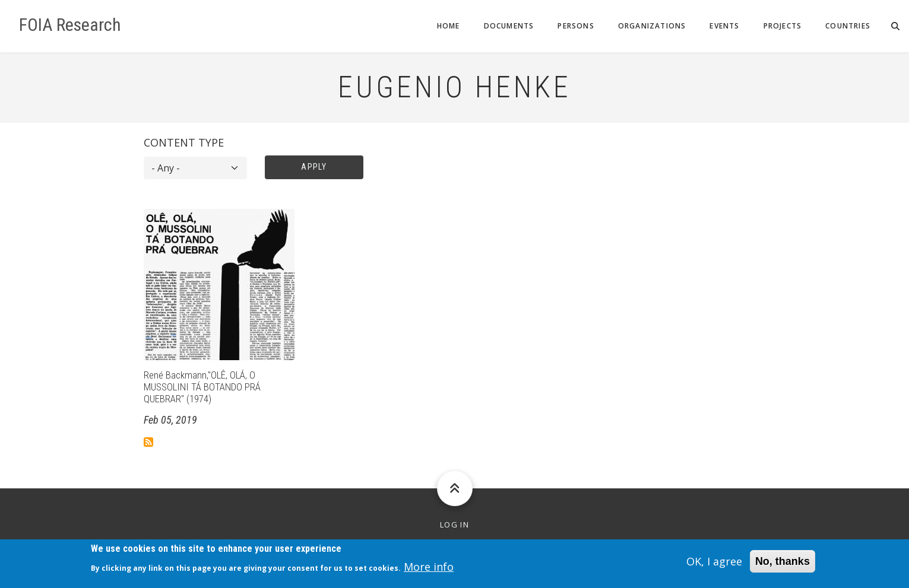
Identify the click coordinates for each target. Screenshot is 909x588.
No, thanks (783, 565)
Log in (454, 525)
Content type (184, 142)
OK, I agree (714, 565)
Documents (509, 26)
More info (429, 570)
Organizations (652, 26)
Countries (848, 26)
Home (449, 26)
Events (724, 26)
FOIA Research (70, 25)
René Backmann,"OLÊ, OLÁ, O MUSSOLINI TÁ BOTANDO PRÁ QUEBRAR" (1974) (202, 387)
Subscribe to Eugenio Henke (148, 442)
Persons (576, 26)
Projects (783, 26)
